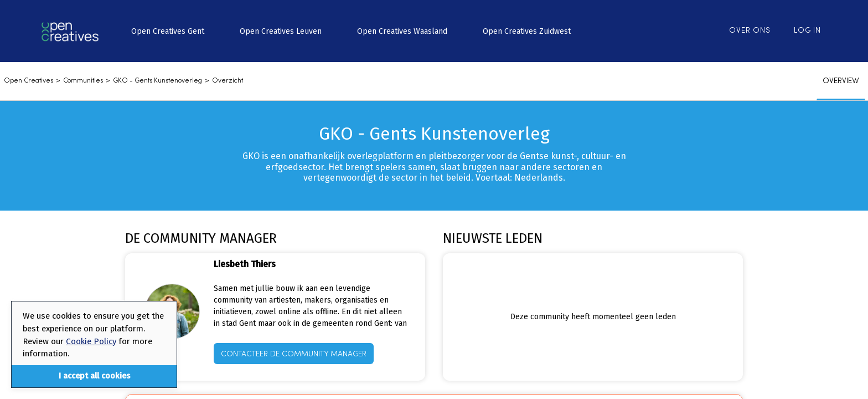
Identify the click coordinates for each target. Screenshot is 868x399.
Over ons (750, 31)
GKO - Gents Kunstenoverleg (157, 81)
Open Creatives (29, 81)
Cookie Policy (91, 341)
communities (83, 81)
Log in (807, 31)
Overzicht (228, 81)
